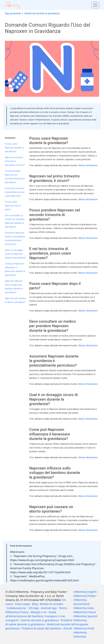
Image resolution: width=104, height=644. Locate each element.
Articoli (68, 628)
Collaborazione (16, 608)
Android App (49, 608)
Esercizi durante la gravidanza (40, 620)
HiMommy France (85, 612)
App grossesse (13, 13)
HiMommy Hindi (84, 628)
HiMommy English (85, 592)
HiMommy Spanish (85, 616)
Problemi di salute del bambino (41, 628)
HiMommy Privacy (17, 612)
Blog (35, 604)
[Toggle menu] (95, 5)
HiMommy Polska (84, 596)
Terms (63, 608)
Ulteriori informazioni (88, 165)
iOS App (34, 608)
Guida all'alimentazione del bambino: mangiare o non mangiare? (35, 616)
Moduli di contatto (52, 604)
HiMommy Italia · (84, 608)
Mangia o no (39, 612)
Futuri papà (23, 604)
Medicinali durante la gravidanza (42, 13)
